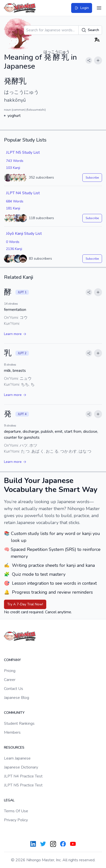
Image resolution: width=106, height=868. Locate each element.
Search (90, 30)
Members (12, 732)
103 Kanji (13, 168)
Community (14, 713)
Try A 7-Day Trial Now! (25, 604)
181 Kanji (13, 208)
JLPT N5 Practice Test (23, 785)
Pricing (10, 671)
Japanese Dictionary (21, 767)
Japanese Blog (17, 698)
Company (12, 660)
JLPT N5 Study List (23, 152)
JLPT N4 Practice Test (23, 776)
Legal (9, 800)
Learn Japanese (17, 758)
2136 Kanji (14, 249)
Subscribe (92, 178)
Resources (14, 747)
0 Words (13, 242)
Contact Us (14, 689)
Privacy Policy (16, 820)
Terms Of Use (16, 811)
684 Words (15, 201)
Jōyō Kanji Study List (24, 234)
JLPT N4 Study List (23, 193)
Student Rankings (19, 723)
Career (10, 680)
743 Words (15, 161)
